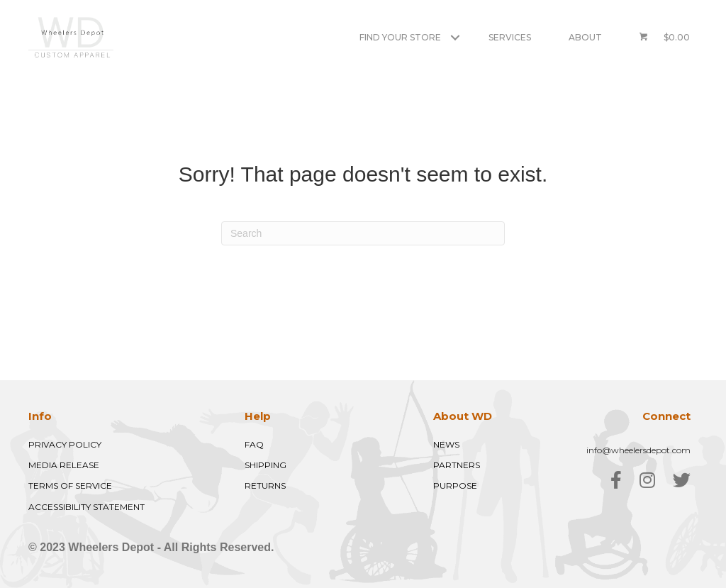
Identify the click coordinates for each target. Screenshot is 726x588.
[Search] (363, 233)
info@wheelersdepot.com (638, 450)
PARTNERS (457, 465)
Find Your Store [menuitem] (400, 37)
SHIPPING (266, 465)
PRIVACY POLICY (65, 444)
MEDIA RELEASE (64, 465)
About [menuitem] (585, 37)
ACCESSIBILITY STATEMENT (86, 507)
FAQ (254, 444)
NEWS (446, 444)
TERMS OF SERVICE (70, 486)
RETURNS (265, 486)
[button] (455, 38)
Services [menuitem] (510, 37)
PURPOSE (455, 486)
